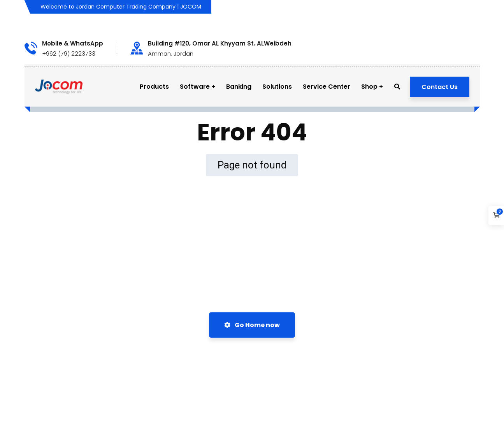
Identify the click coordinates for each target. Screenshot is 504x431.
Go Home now (252, 325)
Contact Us (440, 87)
